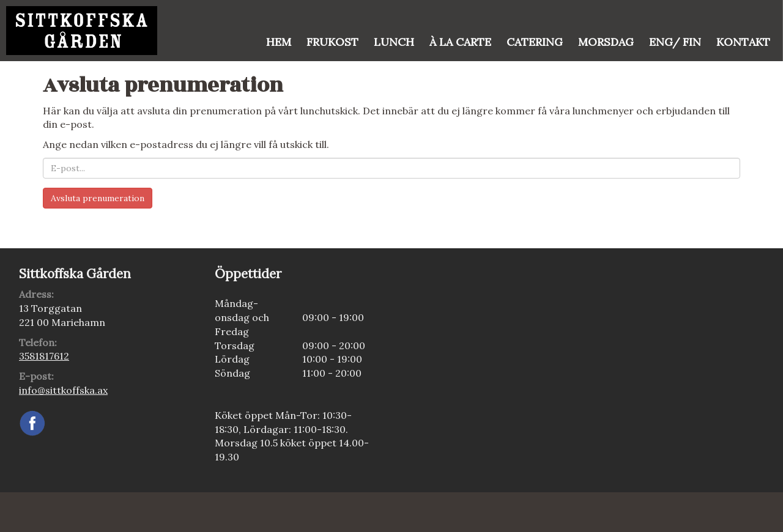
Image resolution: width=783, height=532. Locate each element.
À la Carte (460, 42)
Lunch (394, 42)
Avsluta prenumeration (98, 198)
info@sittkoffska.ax (63, 390)
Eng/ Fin (675, 42)
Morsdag (606, 42)
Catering (535, 42)
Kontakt (743, 42)
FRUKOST (332, 42)
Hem (279, 42)
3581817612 (44, 356)
